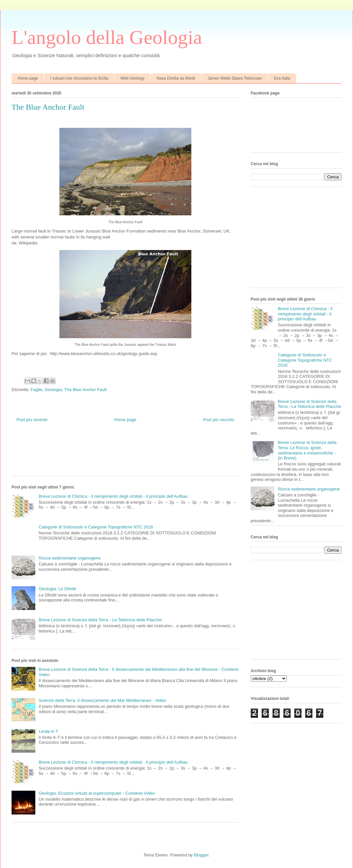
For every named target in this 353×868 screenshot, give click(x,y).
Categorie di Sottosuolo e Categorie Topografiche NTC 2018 (96, 527)
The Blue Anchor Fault (86, 390)
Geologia (53, 390)
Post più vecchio (219, 420)
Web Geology (132, 78)
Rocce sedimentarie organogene (70, 558)
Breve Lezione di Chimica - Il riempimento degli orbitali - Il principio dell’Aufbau (113, 496)
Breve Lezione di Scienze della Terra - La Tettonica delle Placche (100, 620)
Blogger (201, 855)
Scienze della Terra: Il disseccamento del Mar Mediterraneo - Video (102, 700)
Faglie (36, 390)
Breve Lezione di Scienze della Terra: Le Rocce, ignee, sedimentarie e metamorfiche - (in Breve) (307, 450)
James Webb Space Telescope (235, 78)
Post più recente (32, 420)
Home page (28, 78)
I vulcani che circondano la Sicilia (79, 78)
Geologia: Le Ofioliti (57, 589)
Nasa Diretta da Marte (176, 78)
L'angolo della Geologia (107, 37)
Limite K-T (48, 731)
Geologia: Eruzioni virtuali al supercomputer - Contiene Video (97, 793)
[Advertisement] (132, 454)
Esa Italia (282, 78)
